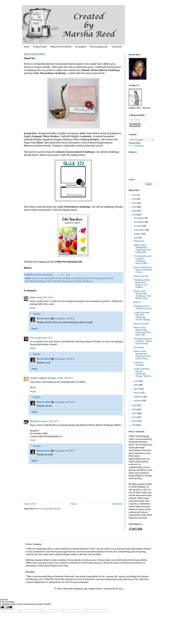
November (139, 222)
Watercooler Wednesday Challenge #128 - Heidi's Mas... (143, 295)
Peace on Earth (141, 324)
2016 (134, 405)
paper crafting (75, 281)
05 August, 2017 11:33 (64, 359)
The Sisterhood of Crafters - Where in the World (143, 341)
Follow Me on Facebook (61, 47)
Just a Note (139, 347)
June (136, 381)
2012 (134, 421)
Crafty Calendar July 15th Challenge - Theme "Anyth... (142, 316)
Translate (136, 146)
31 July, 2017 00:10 (45, 297)
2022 (134, 195)
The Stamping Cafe (99, 47)
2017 (134, 215)
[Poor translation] (9, 607)
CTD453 (50, 281)
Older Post (117, 504)
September (140, 230)
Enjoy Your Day (141, 276)
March (138, 393)
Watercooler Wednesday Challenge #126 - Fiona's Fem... (143, 355)
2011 (134, 425)
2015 (134, 409)
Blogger (120, 589)
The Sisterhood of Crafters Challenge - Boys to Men (143, 260)
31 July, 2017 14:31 (65, 378)
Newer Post (30, 504)
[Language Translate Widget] (141, 140)
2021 (134, 199)
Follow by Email (137, 115)
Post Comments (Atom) (49, 509)
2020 (134, 203)
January (138, 400)
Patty (33, 297)
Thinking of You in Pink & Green (143, 307)
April (137, 389)
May (136, 385)
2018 (134, 211)
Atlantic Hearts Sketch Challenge (56, 278)
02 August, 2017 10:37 (48, 421)
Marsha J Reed (61, 281)
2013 (134, 417)
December (139, 218)
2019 (134, 207)
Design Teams (40, 47)
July (136, 238)
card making (78, 278)
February (139, 397)
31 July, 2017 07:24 (44, 338)
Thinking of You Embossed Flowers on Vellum (142, 284)
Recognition (81, 47)
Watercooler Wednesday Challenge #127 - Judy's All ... (143, 331)
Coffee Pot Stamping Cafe (96, 278)
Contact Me (117, 47)
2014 (134, 413)
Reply (33, 308)
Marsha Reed (44, 318)
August (138, 234)
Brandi (34, 421)
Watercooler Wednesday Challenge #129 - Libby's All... (143, 249)
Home (27, 47)
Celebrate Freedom (139, 364)
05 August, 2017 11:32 (64, 318)
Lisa (32, 338)
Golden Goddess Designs (43, 378)
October (138, 226)
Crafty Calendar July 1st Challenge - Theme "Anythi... (143, 372)
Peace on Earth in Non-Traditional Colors (143, 270)
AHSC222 (36, 278)
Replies (37, 314)
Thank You (87, 281)
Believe (137, 302)
